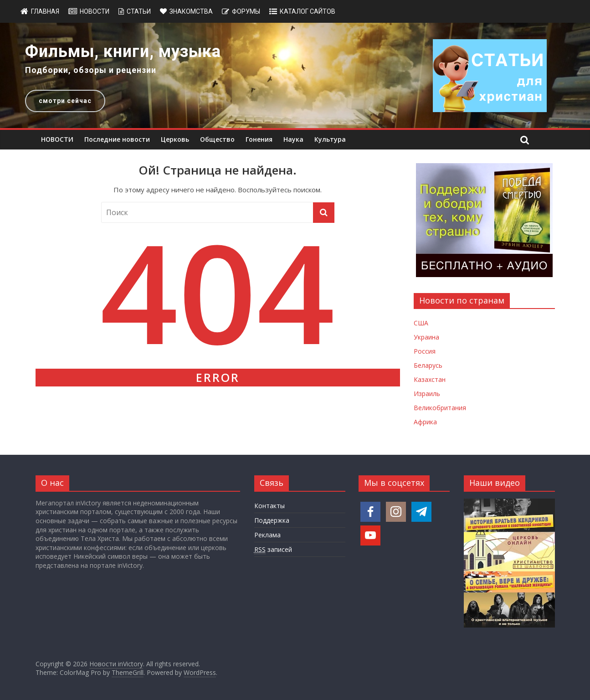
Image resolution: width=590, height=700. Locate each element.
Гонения (259, 139)
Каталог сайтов (308, 11)
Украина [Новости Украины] (426, 337)
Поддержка (272, 520)
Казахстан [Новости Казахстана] (430, 379)
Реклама (267, 535)
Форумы (246, 11)
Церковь (175, 139)
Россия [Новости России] (425, 351)
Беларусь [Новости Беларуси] (428, 365)
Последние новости (117, 139)
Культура (330, 139)
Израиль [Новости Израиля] (427, 394)
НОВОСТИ (57, 139)
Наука (293, 139)
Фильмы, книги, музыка (123, 51)
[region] (295, 75)
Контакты (269, 506)
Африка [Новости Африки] (425, 422)
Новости (95, 11)
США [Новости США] (421, 323)
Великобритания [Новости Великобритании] (440, 408)
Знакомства (191, 11)
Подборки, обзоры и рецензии (91, 70)
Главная (45, 11)
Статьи (139, 11)
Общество (217, 139)
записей (273, 550)
